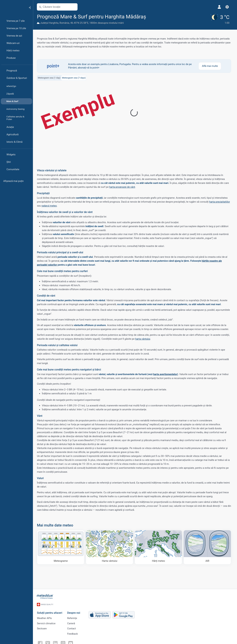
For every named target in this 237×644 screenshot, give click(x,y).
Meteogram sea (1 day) (50, 78)
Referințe (73, 617)
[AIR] (208, 547)
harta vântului (144, 339)
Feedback (73, 633)
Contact (72, 628)
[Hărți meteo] (159, 547)
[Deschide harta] (75, 7)
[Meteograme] (62, 547)
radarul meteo (50, 206)
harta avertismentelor (166, 374)
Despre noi (75, 611)
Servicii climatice (47, 622)
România (65, 23)
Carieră (72, 622)
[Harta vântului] (111, 547)
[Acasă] (13, 7)
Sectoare (43, 628)
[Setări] (228, 7)
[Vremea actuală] (220, 19)
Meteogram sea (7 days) (75, 78)
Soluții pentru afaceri (51, 611)
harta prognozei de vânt (123, 187)
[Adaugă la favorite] (151, 16)
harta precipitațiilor (221, 202)
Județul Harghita (50, 23)
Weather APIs (45, 617)
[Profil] (220, 7)
